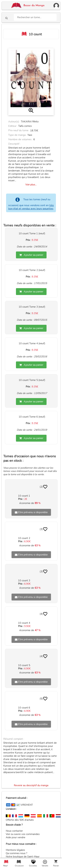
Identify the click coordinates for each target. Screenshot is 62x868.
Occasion (19, 866)
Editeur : (13, 126)
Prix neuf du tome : (19, 130)
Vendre (45, 866)
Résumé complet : (14, 739)
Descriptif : (14, 144)
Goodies (33, 866)
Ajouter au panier (31, 255)
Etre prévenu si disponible (31, 512)
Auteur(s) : (14, 122)
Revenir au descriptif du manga (31, 785)
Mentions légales (15, 850)
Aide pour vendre (16, 837)
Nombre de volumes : (20, 139)
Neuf (5, 866)
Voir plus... (31, 185)
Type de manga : (18, 135)
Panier (56, 866)
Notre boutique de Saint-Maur (23, 857)
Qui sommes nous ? (17, 853)
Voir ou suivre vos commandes (23, 834)
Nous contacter (14, 831)
